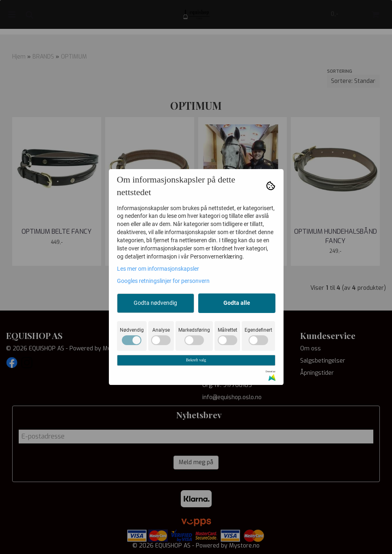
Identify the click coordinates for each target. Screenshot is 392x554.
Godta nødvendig (155, 303)
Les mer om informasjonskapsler (158, 269)
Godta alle (237, 303)
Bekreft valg (196, 360)
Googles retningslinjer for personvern (163, 281)
